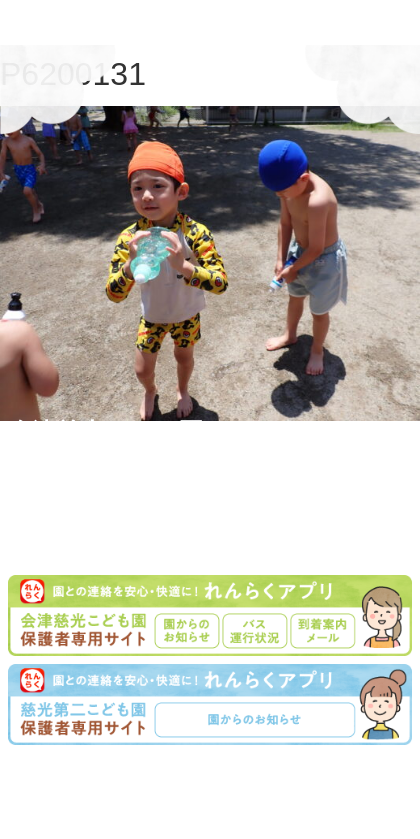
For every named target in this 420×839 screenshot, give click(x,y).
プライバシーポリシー (296, 801)
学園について (106, 801)
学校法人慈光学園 (214, 776)
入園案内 (188, 801)
